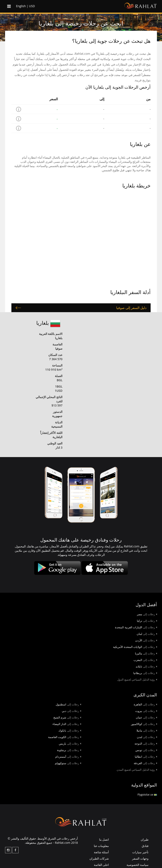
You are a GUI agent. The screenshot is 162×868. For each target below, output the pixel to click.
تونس (146, 750)
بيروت (146, 711)
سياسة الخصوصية (138, 865)
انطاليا (146, 757)
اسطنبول (68, 704)
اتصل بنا (104, 839)
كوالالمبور (144, 724)
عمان (146, 717)
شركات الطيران (99, 858)
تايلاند (146, 666)
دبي (71, 711)
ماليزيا (146, 653)
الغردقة (145, 763)
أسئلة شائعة (101, 852)
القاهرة (145, 704)
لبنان (147, 634)
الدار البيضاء (67, 724)
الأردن (146, 640)
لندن (147, 737)
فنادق (145, 846)
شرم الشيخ (67, 717)
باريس (70, 744)
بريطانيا (145, 673)
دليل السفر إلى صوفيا (131, 308)
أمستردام (68, 757)
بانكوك (70, 730)
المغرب (145, 660)
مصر (147, 614)
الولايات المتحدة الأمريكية (135, 647)
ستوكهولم (68, 763)
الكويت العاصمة (65, 737)
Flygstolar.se (147, 794)
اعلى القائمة (101, 865)
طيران (145, 839)
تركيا (147, 621)
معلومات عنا (101, 846)
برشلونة (69, 750)
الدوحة (146, 744)
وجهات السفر (140, 858)
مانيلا (147, 730)
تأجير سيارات (140, 852)
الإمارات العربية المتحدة (136, 627)
